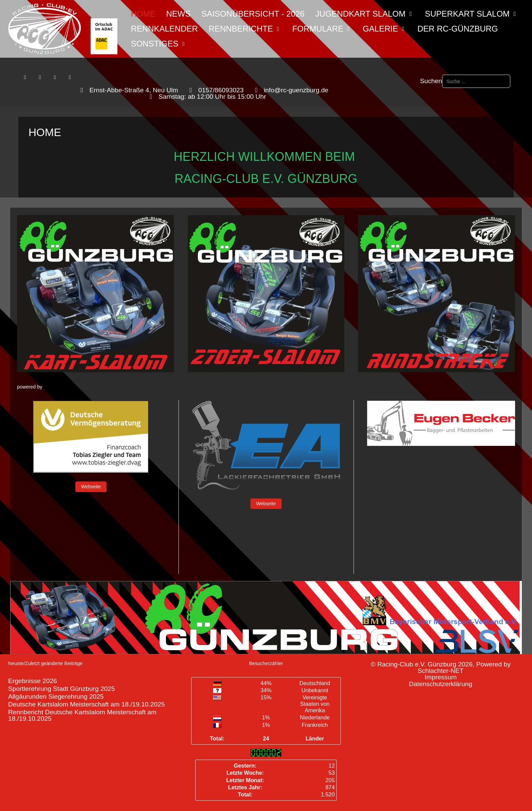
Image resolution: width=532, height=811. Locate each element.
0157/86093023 (221, 90)
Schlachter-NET (441, 671)
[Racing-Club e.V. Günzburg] (63, 29)
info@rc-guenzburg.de (296, 90)
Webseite (91, 487)
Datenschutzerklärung (441, 684)
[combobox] (476, 81)
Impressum (441, 677)
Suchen (431, 81)
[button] (96, 294)
